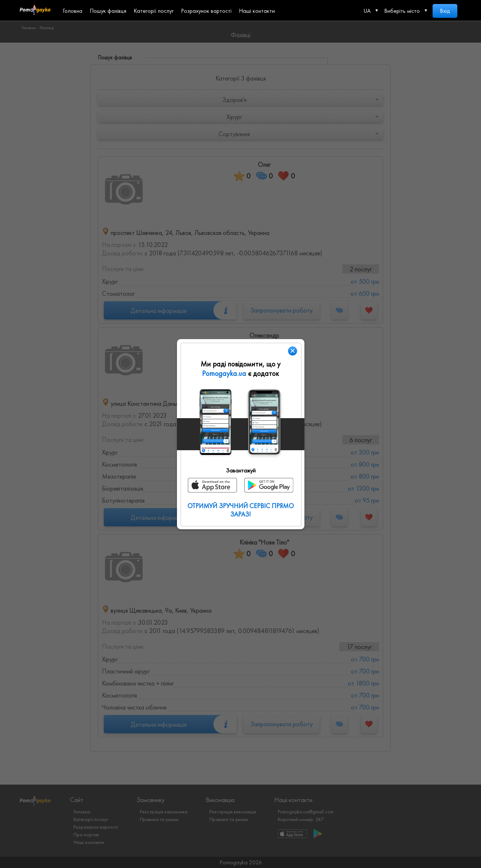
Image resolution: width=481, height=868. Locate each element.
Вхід (445, 11)
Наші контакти (257, 11)
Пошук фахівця (108, 11)
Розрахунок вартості (206, 11)
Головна (72, 11)
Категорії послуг (154, 11)
